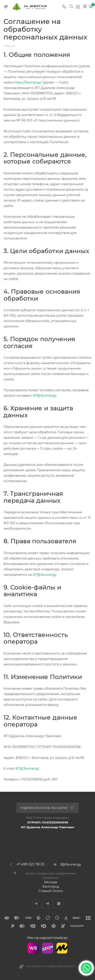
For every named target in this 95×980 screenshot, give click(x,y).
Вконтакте (36, 904)
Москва (51, 882)
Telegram (48, 904)
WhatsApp (59, 904)
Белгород (51, 886)
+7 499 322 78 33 (30, 864)
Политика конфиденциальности (51, 966)
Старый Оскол (51, 891)
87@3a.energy (44, 395)
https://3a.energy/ (28, 82)
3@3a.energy (71, 864)
